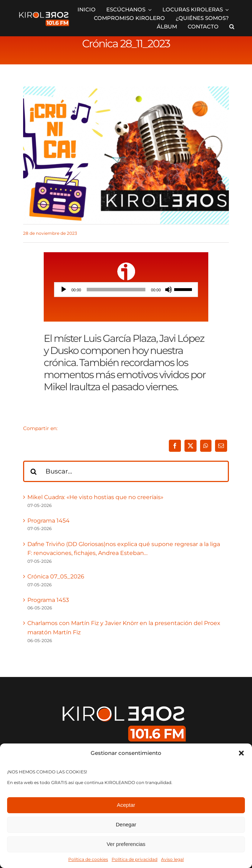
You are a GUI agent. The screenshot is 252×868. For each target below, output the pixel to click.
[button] (241, 753)
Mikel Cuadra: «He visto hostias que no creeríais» (95, 497)
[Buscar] (34, 471)
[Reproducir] (64, 290)
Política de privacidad (135, 859)
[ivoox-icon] (126, 265)
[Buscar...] (126, 471)
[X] (191, 446)
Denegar (126, 824)
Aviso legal (172, 859)
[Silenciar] (168, 290)
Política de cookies (88, 859)
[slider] (116, 290)
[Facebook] (175, 446)
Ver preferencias (126, 844)
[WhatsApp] (206, 446)
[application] (126, 290)
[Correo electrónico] (221, 446)
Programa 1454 (49, 521)
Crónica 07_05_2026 (56, 576)
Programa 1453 (48, 600)
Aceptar (126, 805)
